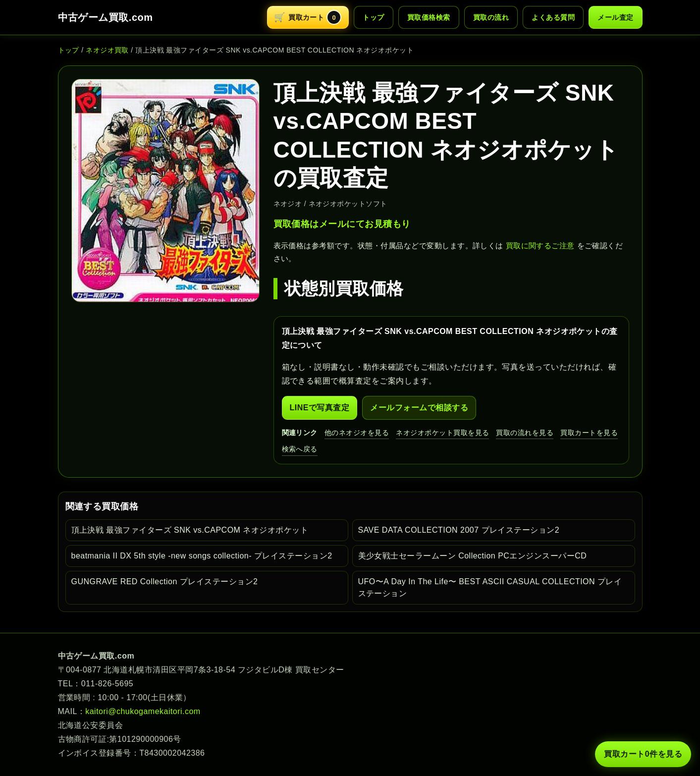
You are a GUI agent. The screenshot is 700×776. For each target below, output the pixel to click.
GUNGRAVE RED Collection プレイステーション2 (165, 582)
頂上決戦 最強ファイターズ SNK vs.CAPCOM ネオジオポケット (190, 530)
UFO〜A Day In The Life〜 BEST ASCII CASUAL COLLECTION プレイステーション (490, 587)
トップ (373, 17)
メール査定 (615, 17)
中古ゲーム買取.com (106, 17)
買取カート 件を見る (643, 754)
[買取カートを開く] (308, 17)
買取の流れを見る (525, 433)
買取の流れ (491, 17)
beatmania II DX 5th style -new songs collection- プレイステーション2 (202, 556)
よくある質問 (553, 17)
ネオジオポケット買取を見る (442, 433)
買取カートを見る (589, 433)
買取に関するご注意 (540, 246)
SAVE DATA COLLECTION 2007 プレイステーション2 (459, 530)
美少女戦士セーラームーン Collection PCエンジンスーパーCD (473, 556)
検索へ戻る (300, 449)
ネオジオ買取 (107, 50)
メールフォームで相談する (419, 408)
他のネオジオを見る (357, 433)
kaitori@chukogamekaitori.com (143, 711)
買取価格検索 (429, 17)
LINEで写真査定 (320, 408)
